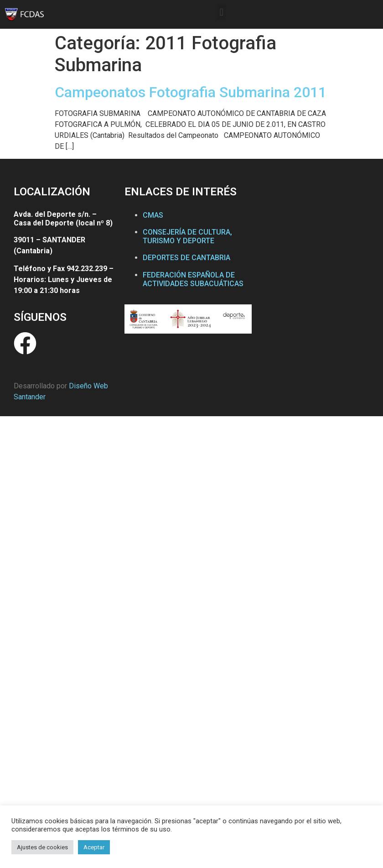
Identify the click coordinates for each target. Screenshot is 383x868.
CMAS (153, 215)
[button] (221, 12)
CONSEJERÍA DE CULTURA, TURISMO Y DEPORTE (187, 236)
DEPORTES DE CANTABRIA (186, 258)
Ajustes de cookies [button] (42, 847)
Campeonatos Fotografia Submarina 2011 (191, 92)
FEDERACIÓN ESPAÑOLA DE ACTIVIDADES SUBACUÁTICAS (193, 279)
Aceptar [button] (94, 847)
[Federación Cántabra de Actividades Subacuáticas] (315, 269)
